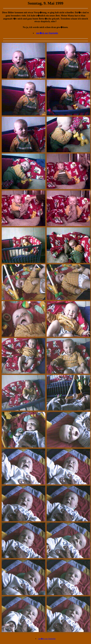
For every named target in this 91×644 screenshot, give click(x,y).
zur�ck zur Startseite (47, 33)
